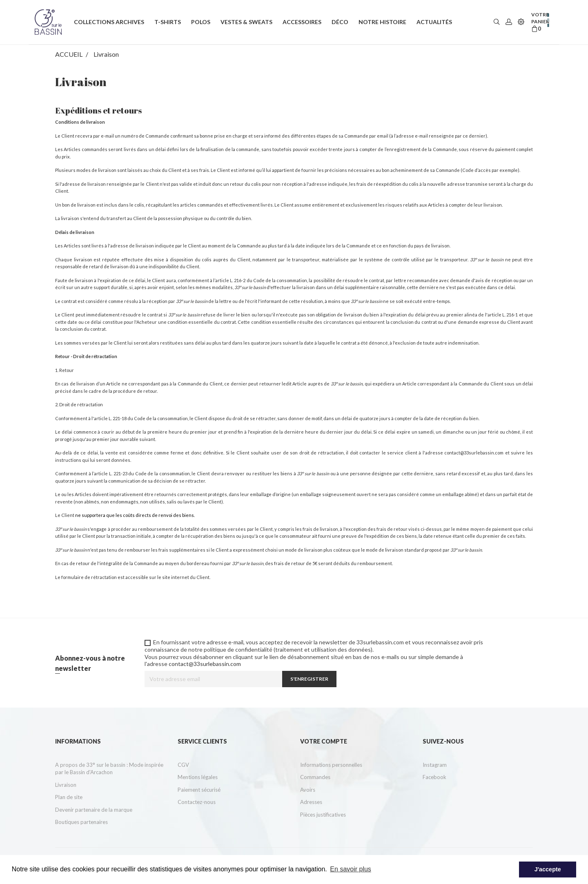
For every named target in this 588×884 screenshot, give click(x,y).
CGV (183, 765)
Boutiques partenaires (81, 822)
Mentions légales (198, 777)
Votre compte (324, 741)
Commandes (315, 777)
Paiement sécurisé (199, 790)
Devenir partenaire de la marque (94, 810)
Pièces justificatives (323, 815)
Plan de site (69, 797)
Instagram (435, 765)
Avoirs (308, 790)
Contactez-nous (197, 802)
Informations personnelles (331, 765)
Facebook (434, 777)
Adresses (311, 802)
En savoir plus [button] (351, 869)
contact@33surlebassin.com (474, 453)
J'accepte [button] (548, 869)
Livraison (66, 785)
